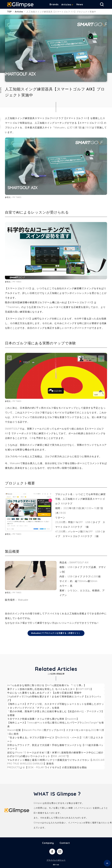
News (80, 4)
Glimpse (20, 5)
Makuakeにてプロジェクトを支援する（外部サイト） (56, 633)
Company (48, 843)
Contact (65, 843)
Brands (54, 4)
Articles (66, 5)
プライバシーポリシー (56, 860)
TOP (9, 12)
